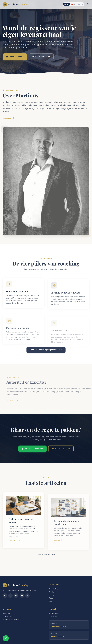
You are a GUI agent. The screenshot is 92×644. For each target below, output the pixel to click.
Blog (50, 601)
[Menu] (88, 4)
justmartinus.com (58, 626)
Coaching (52, 592)
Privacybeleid (8, 616)
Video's (51, 598)
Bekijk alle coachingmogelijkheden (46, 359)
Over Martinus (54, 589)
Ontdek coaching (15, 57)
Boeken (51, 595)
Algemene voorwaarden (11, 619)
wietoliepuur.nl (57, 636)
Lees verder (14, 550)
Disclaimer (6, 613)
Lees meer (8, 127)
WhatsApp (53, 613)
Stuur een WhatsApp (32, 458)
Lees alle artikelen (46, 564)
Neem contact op (41, 57)
